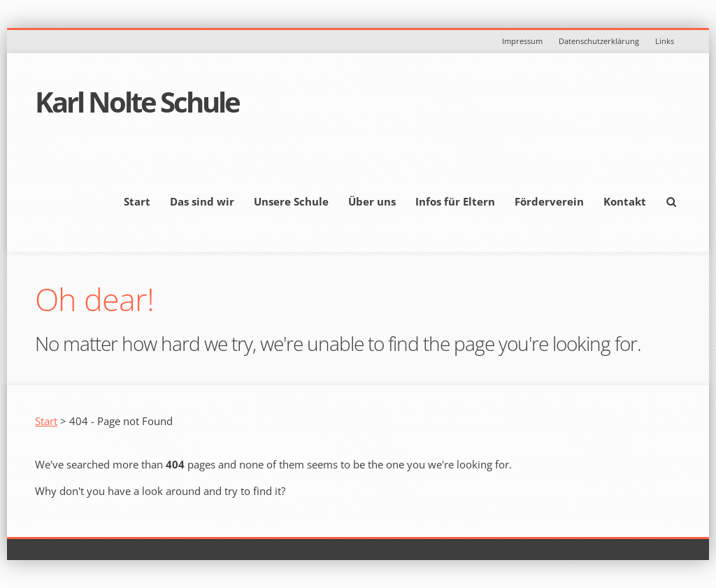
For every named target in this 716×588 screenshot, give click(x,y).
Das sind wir (202, 201)
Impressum (522, 41)
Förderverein (549, 201)
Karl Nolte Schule (137, 102)
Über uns (372, 201)
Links (665, 41)
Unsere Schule (291, 201)
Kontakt (625, 201)
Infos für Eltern (455, 201)
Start (137, 201)
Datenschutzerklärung (599, 41)
